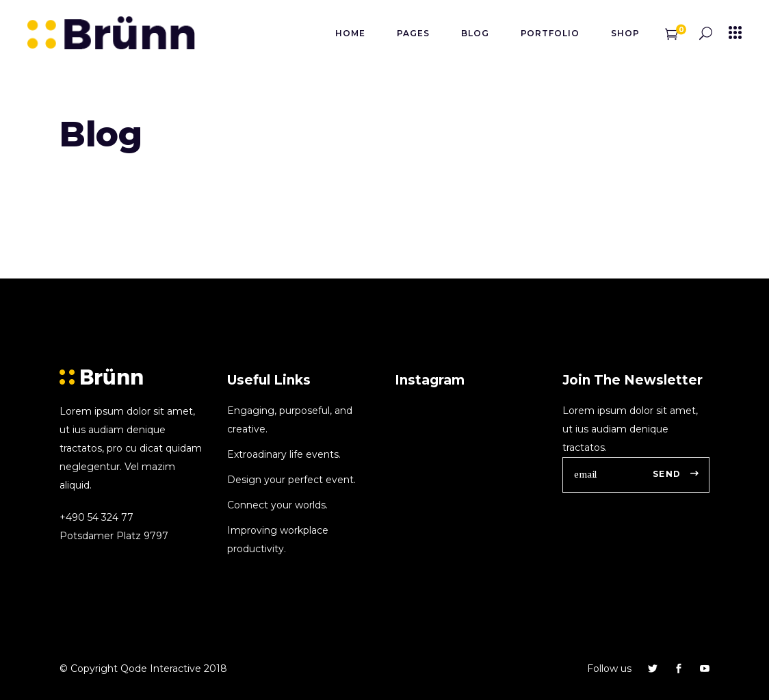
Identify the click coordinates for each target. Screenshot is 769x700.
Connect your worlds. (277, 505)
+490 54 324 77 (96, 517)
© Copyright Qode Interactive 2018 (143, 669)
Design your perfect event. (291, 480)
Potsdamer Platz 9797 (114, 536)
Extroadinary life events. (284, 454)
